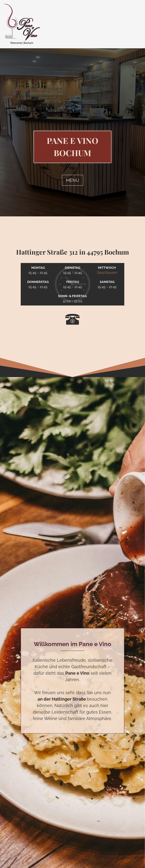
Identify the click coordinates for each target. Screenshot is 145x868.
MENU (73, 180)
